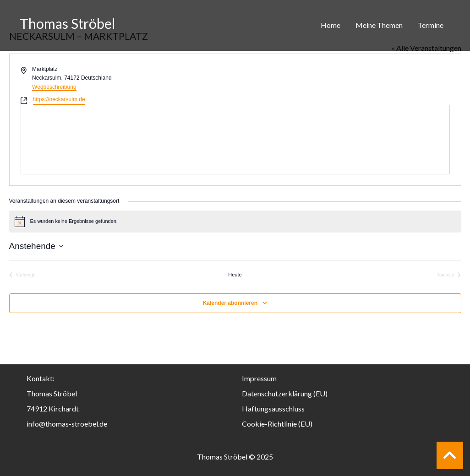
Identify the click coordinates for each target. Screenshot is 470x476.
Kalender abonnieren (230, 303)
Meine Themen (379, 25)
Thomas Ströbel (67, 23)
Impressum (259, 378)
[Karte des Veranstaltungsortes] (235, 140)
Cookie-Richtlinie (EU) (277, 424)
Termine (431, 25)
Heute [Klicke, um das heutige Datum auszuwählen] (235, 275)
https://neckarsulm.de (59, 99)
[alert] (235, 222)
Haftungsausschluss (273, 408)
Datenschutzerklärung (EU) (285, 393)
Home (331, 25)
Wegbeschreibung (54, 87)
